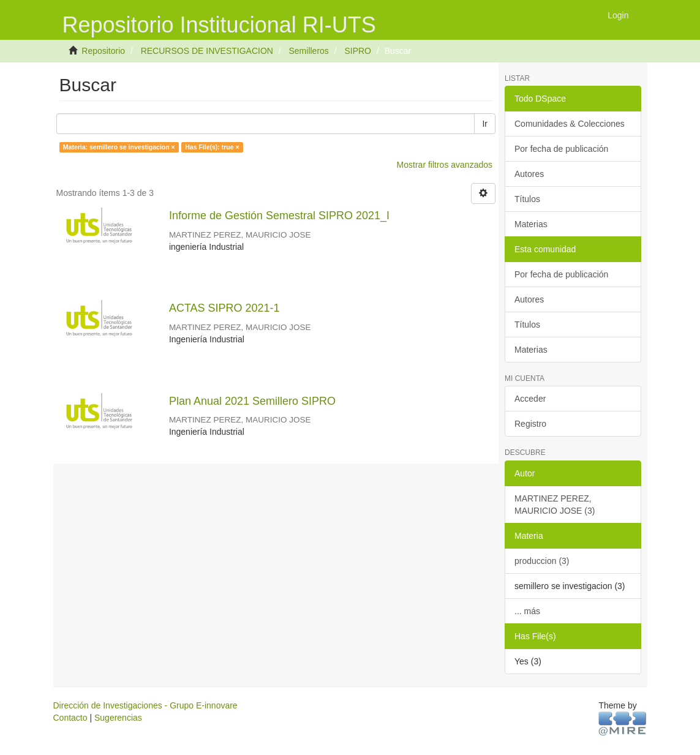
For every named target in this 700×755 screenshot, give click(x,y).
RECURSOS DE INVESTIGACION (207, 51)
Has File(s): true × (212, 147)
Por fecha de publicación (561, 149)
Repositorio (103, 51)
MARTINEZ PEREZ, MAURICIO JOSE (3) (555, 505)
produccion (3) (542, 561)
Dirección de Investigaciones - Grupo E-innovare (145, 705)
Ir (485, 124)
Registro (530, 424)
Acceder (530, 399)
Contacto (70, 718)
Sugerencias (118, 718)
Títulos (527, 199)
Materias (531, 224)
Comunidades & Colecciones (570, 124)
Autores (529, 174)
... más (527, 611)
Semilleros (309, 51)
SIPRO (358, 51)
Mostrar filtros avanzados (445, 165)
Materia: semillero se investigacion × (119, 147)
